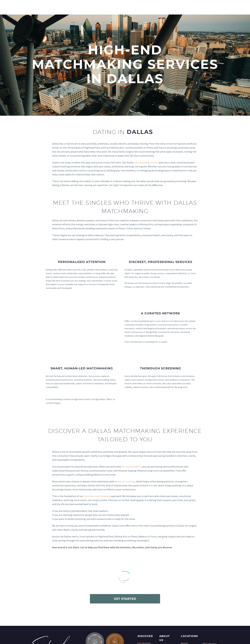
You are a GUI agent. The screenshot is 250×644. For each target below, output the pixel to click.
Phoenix (207, 580)
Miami (184, 608)
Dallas (184, 588)
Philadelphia (210, 576)
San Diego (208, 588)
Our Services (144, 576)
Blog (162, 596)
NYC (183, 612)
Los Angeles (187, 604)
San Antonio (209, 584)
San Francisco (210, 592)
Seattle (207, 596)
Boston (185, 580)
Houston (186, 596)
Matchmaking (145, 580)
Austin (184, 576)
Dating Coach (145, 600)
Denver (185, 592)
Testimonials (167, 588)
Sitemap (164, 600)
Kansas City (187, 600)
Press (162, 592)
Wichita (207, 608)
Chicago (185, 584)
